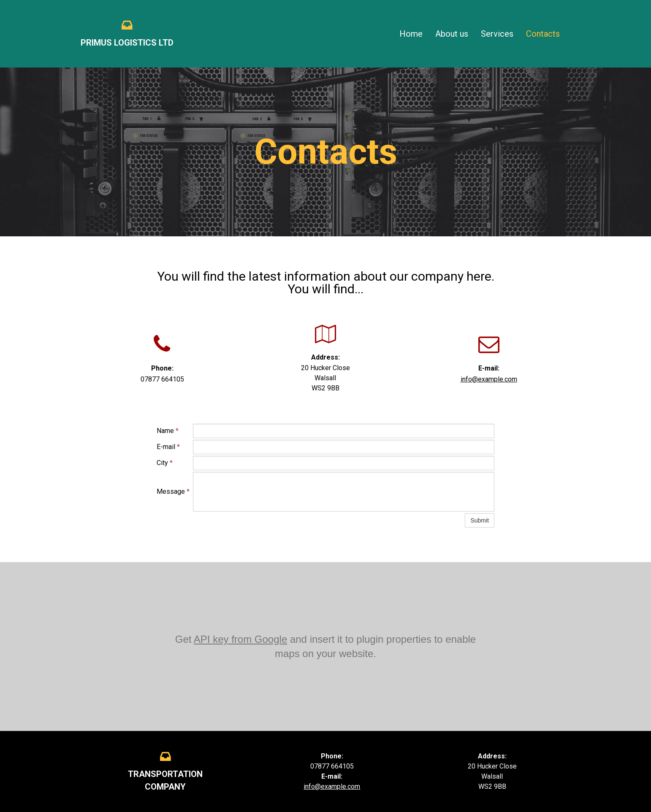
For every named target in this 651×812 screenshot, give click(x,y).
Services (497, 34)
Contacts (543, 34)
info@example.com (489, 379)
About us (452, 34)
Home (411, 34)
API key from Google (240, 639)
